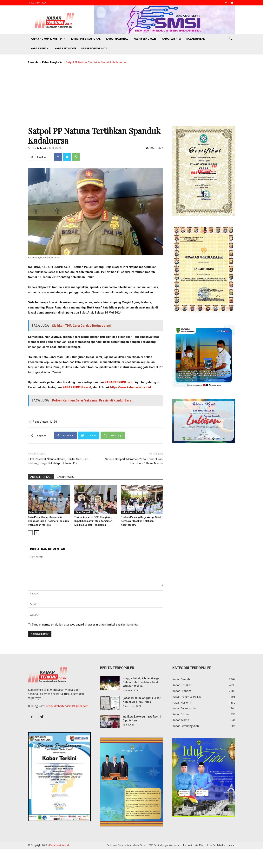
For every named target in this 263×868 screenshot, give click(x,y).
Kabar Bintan (196, 39)
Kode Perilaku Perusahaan (221, 845)
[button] (231, 39)
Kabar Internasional (86, 39)
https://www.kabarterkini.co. (129, 387)
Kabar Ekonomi (65, 48)
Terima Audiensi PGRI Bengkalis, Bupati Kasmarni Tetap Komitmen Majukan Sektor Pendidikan (93, 521)
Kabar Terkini (40, 48)
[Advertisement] (132, 97)
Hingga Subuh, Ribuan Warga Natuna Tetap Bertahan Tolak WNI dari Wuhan (141, 682)
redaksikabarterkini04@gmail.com (67, 706)
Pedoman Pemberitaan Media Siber (126, 845)
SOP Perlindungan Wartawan (164, 845)
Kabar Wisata (171, 39)
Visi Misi (199, 845)
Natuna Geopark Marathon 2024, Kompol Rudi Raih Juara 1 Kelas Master (134, 461)
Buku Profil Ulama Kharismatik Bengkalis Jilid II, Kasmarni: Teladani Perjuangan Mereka (49, 521)
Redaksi (41, 148)
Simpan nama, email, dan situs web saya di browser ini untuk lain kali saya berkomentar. (85, 625)
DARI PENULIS (65, 477)
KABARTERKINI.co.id (119, 382)
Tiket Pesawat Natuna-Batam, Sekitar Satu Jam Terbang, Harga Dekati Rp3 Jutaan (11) (58, 461)
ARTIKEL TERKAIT (41, 477)
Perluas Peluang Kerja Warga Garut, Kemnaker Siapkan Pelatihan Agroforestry (141, 521)
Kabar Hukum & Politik (48, 39)
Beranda (33, 62)
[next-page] (37, 533)
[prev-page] (30, 533)
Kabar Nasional (117, 39)
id (150, 387)
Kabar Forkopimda (94, 48)
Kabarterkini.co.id (59, 845)
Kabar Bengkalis (145, 39)
